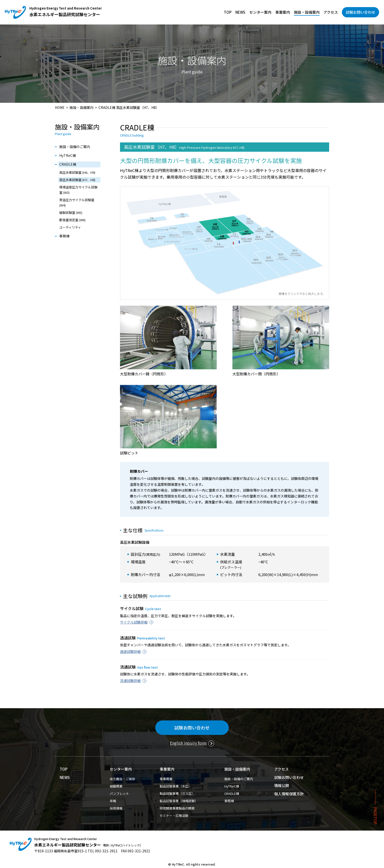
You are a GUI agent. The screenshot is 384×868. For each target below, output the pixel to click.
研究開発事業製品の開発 (177, 808)
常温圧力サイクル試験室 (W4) (77, 203)
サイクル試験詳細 (134, 622)
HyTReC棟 (68, 155)
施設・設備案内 (307, 12)
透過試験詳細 (130, 651)
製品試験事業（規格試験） (179, 801)
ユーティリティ (70, 227)
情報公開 (282, 785)
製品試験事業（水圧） (176, 786)
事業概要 (166, 779)
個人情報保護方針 (289, 794)
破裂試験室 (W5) (71, 213)
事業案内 (283, 12)
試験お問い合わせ (360, 12)
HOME (60, 107)
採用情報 (116, 808)
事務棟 (64, 236)
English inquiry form (188, 743)
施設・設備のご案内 (75, 147)
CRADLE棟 (68, 164)
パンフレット (119, 793)
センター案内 (260, 12)
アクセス (331, 12)
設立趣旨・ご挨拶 (122, 779)
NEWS (240, 12)
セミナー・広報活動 (174, 816)
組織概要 (116, 786)
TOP (228, 12)
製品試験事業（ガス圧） (177, 793)
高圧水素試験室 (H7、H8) (77, 180)
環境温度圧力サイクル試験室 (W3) (78, 190)
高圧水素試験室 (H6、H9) (77, 172)
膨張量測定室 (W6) (72, 220)
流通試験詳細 (130, 681)
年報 (113, 801)
